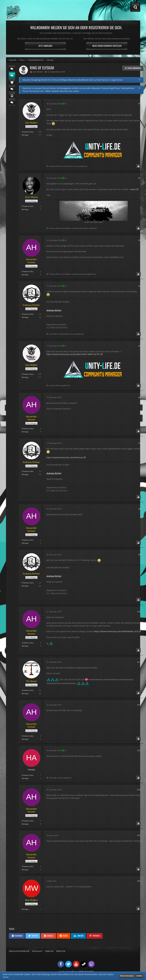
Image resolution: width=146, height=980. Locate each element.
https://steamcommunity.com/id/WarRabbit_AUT (116, 631)
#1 (140, 104)
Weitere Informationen (127, 976)
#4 (140, 286)
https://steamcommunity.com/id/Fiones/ (65, 457)
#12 (139, 705)
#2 (140, 178)
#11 (139, 662)
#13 (139, 750)
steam (133, 189)
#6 (140, 397)
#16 (139, 881)
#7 (140, 443)
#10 (139, 612)
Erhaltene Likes (28, 132)
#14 (139, 790)
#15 (139, 835)
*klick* (48, 91)
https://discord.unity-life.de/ (75, 80)
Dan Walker (38, 72)
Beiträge (25, 135)
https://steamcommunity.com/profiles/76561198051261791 (73, 354)
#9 (140, 554)
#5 (140, 346)
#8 (140, 509)
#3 (140, 240)
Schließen (139, 976)
